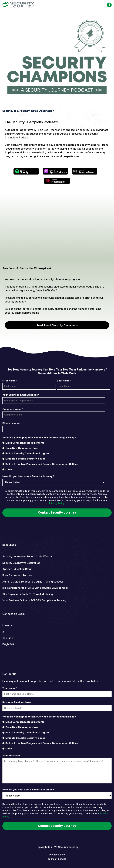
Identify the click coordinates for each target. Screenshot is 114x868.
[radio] (56, 443)
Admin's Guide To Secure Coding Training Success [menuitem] (33, 582)
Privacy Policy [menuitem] (57, 855)
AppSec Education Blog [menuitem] (17, 569)
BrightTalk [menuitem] (8, 644)
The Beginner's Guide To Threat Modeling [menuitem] (28, 594)
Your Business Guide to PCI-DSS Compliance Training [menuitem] (34, 600)
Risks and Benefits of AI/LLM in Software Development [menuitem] (35, 588)
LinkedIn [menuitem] (7, 625)
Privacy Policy (57, 503)
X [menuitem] (3, 632)
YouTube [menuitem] (8, 638)
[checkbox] (56, 456)
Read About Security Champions (57, 325)
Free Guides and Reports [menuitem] (17, 575)
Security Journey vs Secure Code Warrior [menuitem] (27, 556)
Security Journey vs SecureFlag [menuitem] (21, 563)
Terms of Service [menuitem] (57, 859)
